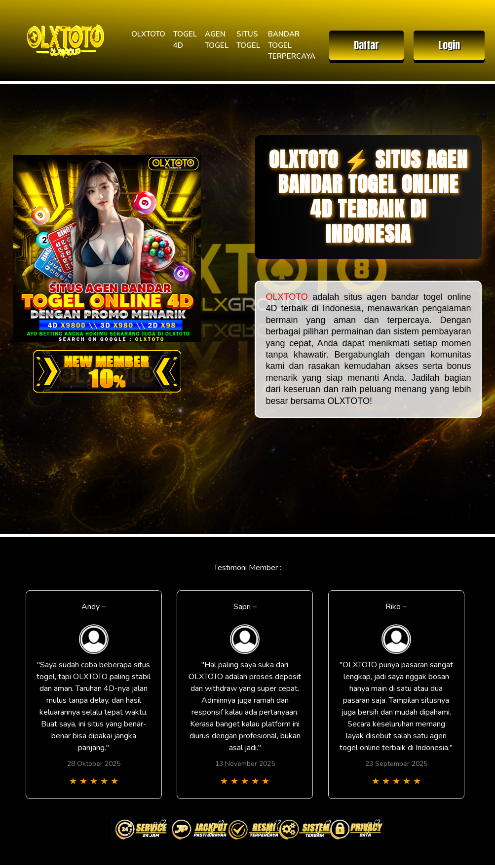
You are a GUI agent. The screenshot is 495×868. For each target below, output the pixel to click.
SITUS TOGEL (248, 40)
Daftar (366, 45)
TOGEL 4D (185, 40)
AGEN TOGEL (217, 40)
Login (449, 45)
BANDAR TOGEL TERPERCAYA (292, 45)
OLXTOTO (148, 34)
